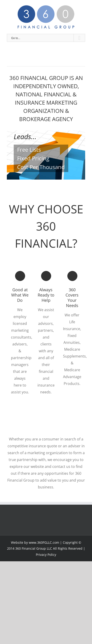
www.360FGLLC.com (44, 542)
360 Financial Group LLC (34, 548)
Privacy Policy (46, 555)
